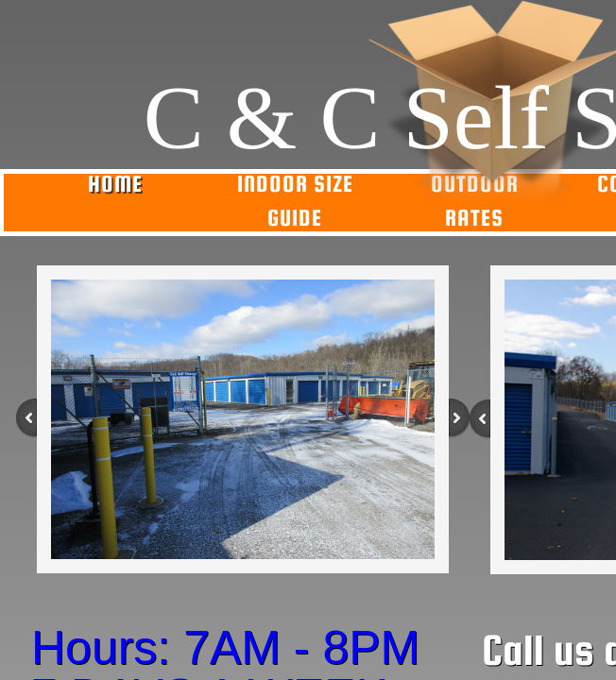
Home (115, 184)
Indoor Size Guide (295, 201)
